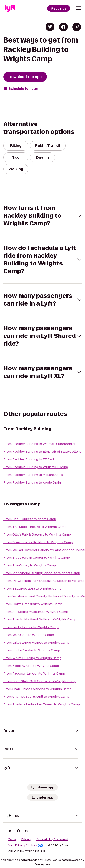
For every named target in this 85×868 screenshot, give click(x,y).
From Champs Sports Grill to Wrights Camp (36, 697)
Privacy (26, 839)
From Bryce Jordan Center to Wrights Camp (37, 558)
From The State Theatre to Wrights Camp (35, 527)
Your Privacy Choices (26, 845)
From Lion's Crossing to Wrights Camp (33, 604)
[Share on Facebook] (63, 27)
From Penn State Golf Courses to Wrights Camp (40, 681)
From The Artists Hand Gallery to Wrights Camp (40, 619)
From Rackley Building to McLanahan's (33, 475)
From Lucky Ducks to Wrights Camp (31, 627)
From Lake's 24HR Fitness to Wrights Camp (36, 642)
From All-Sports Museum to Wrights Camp (36, 612)
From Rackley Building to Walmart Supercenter (39, 444)
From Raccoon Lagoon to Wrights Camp (34, 673)
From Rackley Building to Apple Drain (32, 482)
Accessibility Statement (52, 839)
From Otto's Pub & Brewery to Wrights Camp (37, 534)
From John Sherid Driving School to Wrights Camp (42, 573)
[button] (78, 8)
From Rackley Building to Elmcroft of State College (42, 452)
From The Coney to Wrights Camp (30, 565)
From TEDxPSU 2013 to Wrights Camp (32, 588)
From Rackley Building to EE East (29, 459)
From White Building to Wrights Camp (32, 658)
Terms (12, 839)
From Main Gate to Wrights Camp (29, 635)
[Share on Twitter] (50, 27)
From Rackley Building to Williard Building (36, 467)
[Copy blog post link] (77, 27)
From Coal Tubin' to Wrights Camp (30, 519)
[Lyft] (10, 8)
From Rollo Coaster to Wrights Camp (32, 650)
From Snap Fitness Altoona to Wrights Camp (37, 689)
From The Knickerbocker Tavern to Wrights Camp (42, 704)
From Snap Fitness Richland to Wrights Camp (38, 542)
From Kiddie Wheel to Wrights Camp (31, 666)
